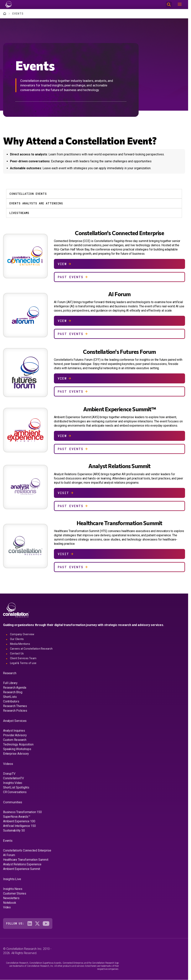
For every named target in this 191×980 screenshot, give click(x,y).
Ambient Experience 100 (19, 821)
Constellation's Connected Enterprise (27, 850)
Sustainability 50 (14, 830)
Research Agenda (15, 688)
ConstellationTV (13, 778)
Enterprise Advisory (16, 754)
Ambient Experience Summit (22, 869)
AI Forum (9, 855)
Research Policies (15, 711)
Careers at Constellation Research (31, 649)
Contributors (11, 701)
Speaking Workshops (17, 749)
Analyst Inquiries (14, 731)
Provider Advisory (15, 735)
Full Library (10, 683)
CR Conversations (15, 792)
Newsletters (11, 898)
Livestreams (19, 213)
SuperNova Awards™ (17, 817)
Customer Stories (15, 893)
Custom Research (15, 740)
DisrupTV (9, 774)
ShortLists (10, 697)
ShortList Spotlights (16, 787)
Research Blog (13, 692)
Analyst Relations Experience (22, 864)
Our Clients (17, 639)
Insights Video (13, 783)
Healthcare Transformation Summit (26, 860)
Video (7, 907)
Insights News (13, 889)
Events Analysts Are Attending (36, 203)
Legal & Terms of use (23, 663)
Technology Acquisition (18, 744)
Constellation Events (28, 194)
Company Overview (22, 634)
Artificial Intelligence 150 (19, 826)
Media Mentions (20, 644)
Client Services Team (23, 658)
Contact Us (17, 653)
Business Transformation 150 (22, 812)
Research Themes (15, 706)
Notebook (10, 903)
